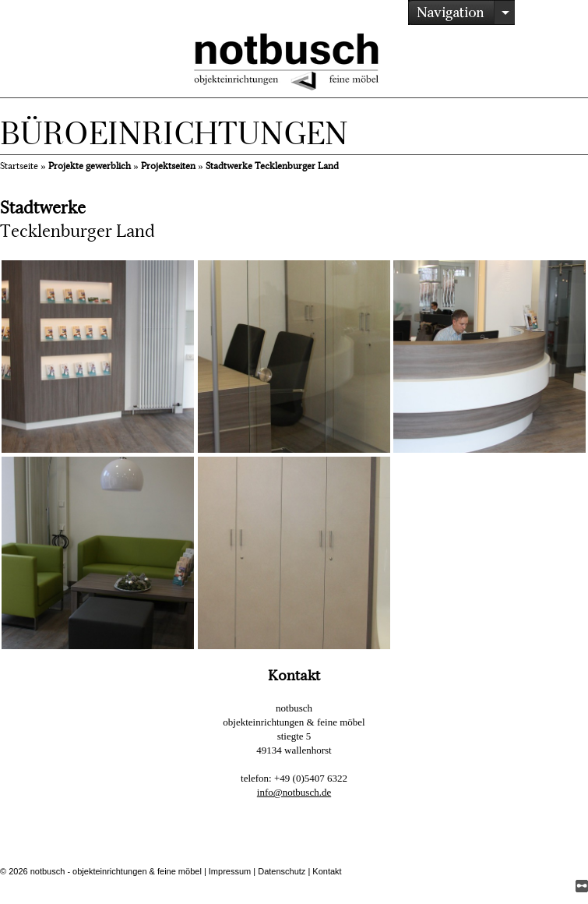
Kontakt (327, 871)
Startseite (19, 166)
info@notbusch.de (294, 792)
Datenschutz (282, 871)
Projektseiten (168, 166)
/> (461, 12)
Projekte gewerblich (90, 166)
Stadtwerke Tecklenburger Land (272, 166)
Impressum (230, 871)
